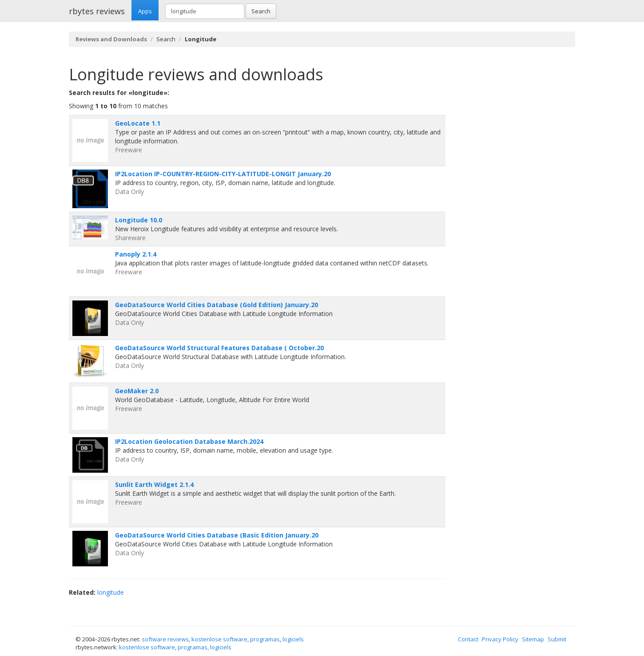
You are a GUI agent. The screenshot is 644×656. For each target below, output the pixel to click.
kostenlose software (219, 639)
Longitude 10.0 (139, 220)
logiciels (293, 639)
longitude (111, 592)
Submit (557, 639)
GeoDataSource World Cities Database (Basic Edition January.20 (217, 535)
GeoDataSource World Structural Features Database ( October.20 (219, 348)
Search (261, 11)
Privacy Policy (500, 639)
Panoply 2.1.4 (136, 254)
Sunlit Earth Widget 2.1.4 (154, 484)
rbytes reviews (97, 11)
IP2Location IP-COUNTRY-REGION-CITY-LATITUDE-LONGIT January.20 (223, 174)
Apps (145, 11)
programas (265, 639)
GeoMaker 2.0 (137, 391)
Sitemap (533, 639)
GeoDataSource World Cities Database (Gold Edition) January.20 (217, 305)
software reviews (165, 639)
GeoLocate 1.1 (138, 123)
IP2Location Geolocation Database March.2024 (189, 441)
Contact (468, 639)
